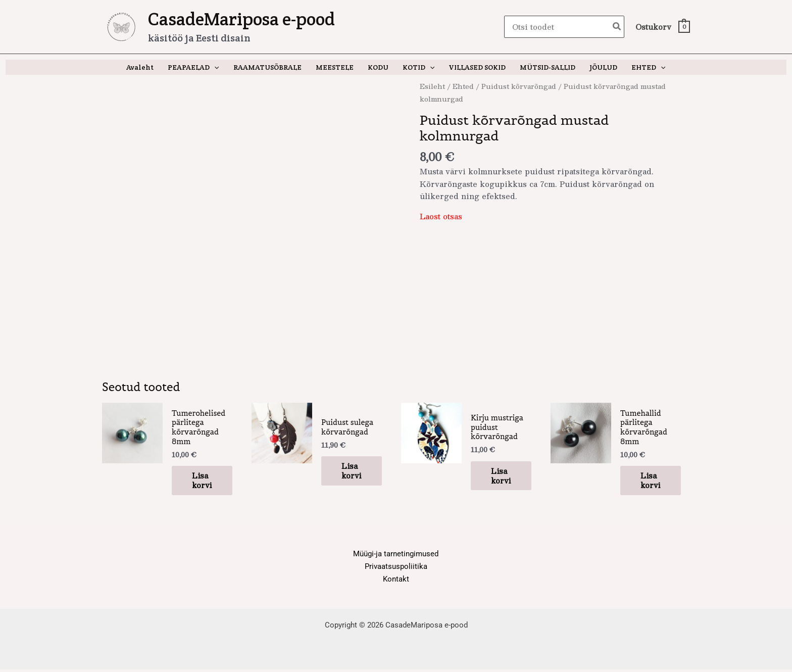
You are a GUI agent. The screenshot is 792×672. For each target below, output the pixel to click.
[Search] (617, 27)
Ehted (463, 86)
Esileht (432, 86)
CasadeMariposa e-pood (241, 19)
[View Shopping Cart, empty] (662, 27)
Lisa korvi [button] (202, 483)
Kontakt (396, 582)
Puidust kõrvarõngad (519, 86)
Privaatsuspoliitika (396, 569)
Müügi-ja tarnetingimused (396, 557)
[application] (214, 67)
